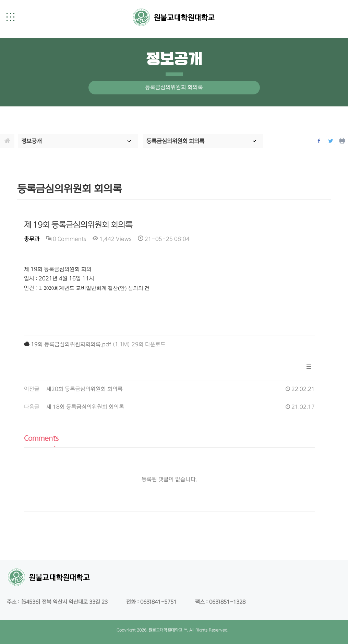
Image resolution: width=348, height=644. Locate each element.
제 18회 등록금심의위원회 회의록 (85, 407)
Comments (41, 438)
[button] (10, 17)
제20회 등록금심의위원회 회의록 (85, 389)
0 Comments (66, 239)
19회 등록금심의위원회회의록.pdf (71, 344)
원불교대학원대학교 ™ (168, 630)
